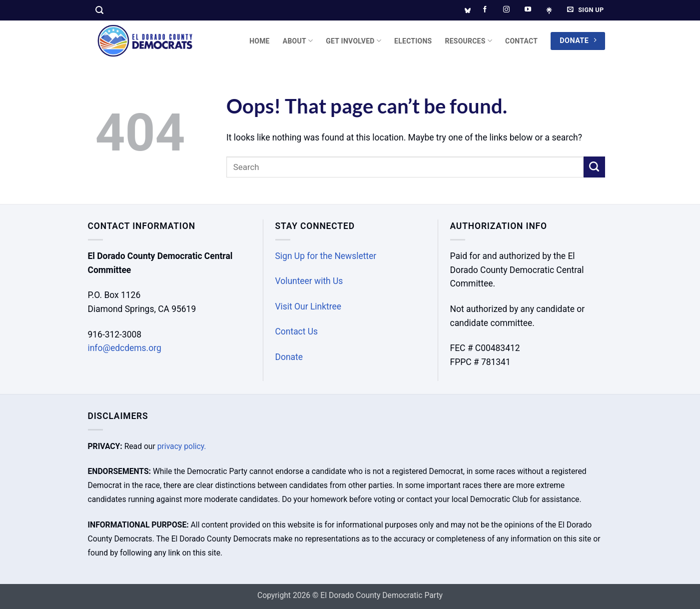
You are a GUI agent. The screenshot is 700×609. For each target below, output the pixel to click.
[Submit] (594, 167)
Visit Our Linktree (309, 306)
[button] (99, 10)
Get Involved (353, 41)
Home (260, 41)
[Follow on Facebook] (485, 10)
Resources (468, 41)
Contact (521, 41)
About (298, 41)
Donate (289, 357)
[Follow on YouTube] (528, 10)
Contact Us (297, 331)
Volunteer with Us (309, 281)
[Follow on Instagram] (506, 10)
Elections (413, 41)
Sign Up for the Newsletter (326, 256)
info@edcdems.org (125, 348)
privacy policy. (182, 446)
